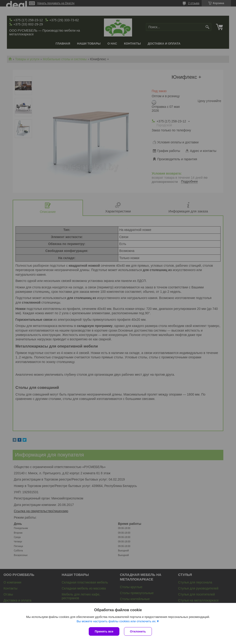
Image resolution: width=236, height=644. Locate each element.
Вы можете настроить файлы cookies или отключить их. (116, 621)
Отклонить (138, 631)
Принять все (104, 631)
